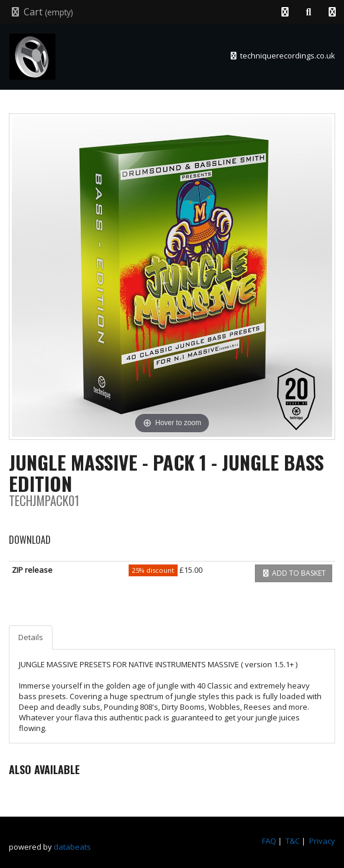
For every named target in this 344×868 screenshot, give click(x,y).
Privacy (322, 841)
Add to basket (294, 573)
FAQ (269, 841)
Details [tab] (31, 637)
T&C (293, 841)
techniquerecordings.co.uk (282, 56)
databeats (72, 847)
